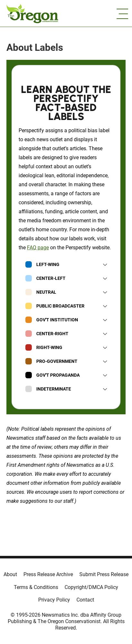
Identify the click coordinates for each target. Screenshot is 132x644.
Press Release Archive (48, 574)
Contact (85, 600)
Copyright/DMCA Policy (91, 587)
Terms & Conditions (36, 587)
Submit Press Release (104, 574)
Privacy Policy (54, 600)
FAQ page (38, 248)
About (10, 574)
